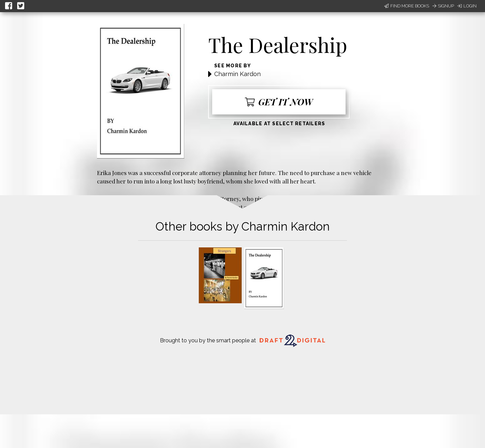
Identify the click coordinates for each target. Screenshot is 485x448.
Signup (443, 6)
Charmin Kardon (237, 74)
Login (467, 6)
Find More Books (407, 6)
